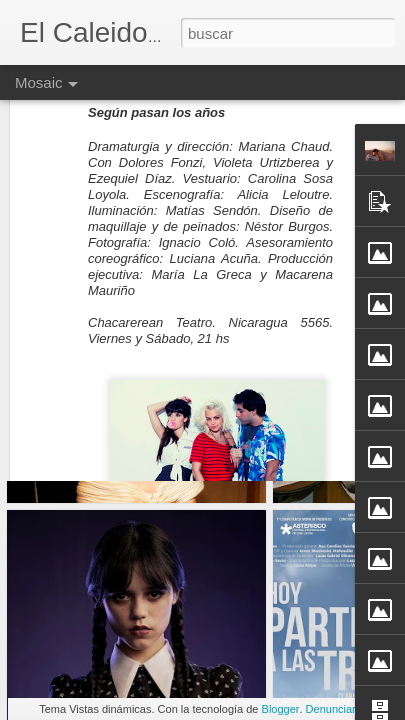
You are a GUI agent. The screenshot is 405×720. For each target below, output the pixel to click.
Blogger (281, 709)
